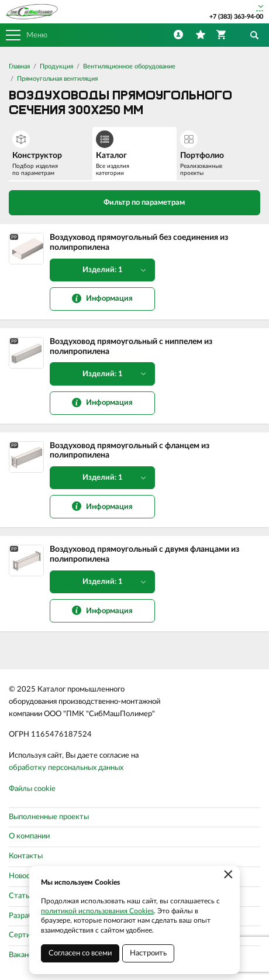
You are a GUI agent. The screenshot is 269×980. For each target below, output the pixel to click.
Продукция (56, 66)
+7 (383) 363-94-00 (236, 17)
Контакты (26, 856)
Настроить (148, 953)
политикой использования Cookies (97, 911)
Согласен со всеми (80, 953)
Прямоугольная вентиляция (57, 79)
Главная (19, 66)
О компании (29, 836)
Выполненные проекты (49, 817)
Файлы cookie (32, 789)
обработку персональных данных (66, 768)
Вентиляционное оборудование (129, 66)
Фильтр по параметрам (135, 202)
